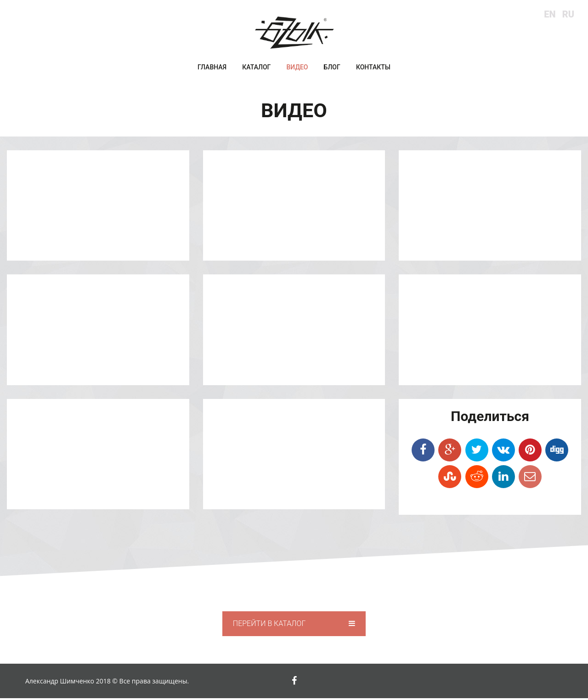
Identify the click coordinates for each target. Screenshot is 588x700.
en (550, 14)
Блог (332, 69)
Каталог (256, 69)
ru (568, 14)
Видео (297, 69)
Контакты (373, 69)
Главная (212, 69)
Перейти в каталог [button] (294, 625)
